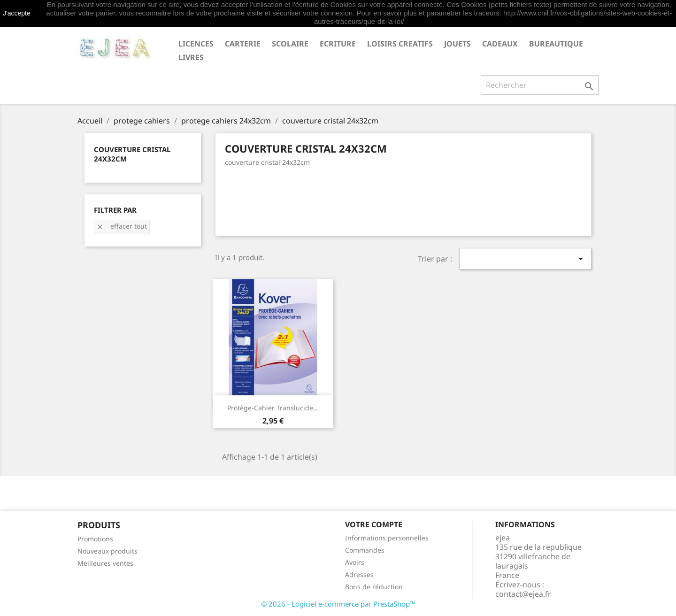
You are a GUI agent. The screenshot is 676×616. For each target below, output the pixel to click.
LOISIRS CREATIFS (400, 44)
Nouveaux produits (108, 551)
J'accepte (17, 13)
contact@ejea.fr (523, 594)
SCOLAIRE (290, 44)
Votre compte (374, 524)
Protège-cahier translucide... (273, 408)
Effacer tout (122, 226)
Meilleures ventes (105, 563)
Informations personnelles (387, 538)
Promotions (95, 539)
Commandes (365, 550)
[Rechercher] (540, 85)
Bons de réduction (374, 587)
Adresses (359, 574)
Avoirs (355, 562)
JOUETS (457, 44)
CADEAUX (500, 44)
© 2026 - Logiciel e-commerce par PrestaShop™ (338, 604)
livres (191, 57)
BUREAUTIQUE (556, 44)
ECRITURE (338, 44)
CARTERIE (243, 44)
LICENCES (196, 44)
